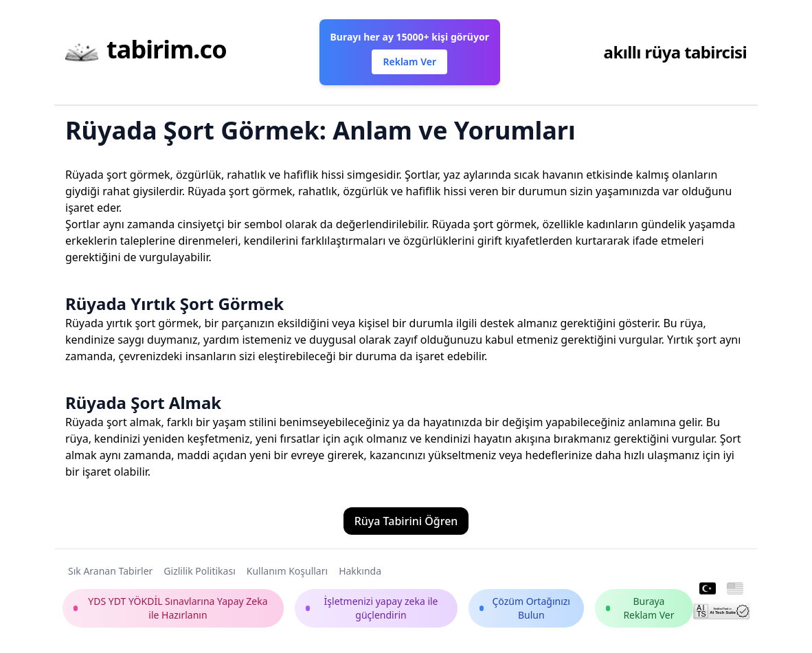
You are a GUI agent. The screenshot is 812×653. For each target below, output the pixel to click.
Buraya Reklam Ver (640, 608)
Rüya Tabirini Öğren (406, 521)
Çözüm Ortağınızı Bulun (525, 608)
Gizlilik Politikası (199, 571)
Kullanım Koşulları (287, 571)
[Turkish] (708, 589)
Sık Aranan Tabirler (110, 571)
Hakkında (360, 571)
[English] (735, 589)
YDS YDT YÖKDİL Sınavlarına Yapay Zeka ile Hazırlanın (171, 608)
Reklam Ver (409, 62)
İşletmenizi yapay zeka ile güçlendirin (372, 608)
